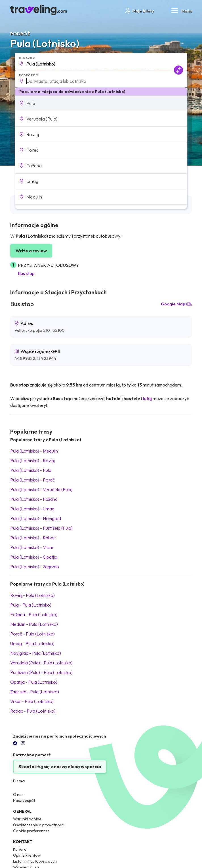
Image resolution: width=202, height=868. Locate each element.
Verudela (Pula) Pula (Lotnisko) (41, 663)
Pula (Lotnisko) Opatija (34, 557)
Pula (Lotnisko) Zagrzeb (35, 567)
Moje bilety (139, 11)
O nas (18, 795)
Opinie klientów (27, 855)
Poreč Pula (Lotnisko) (32, 634)
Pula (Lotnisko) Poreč (32, 480)
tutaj (147, 398)
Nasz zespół (24, 801)
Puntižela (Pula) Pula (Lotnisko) (41, 672)
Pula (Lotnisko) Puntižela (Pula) (41, 528)
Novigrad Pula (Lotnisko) (36, 653)
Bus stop (26, 273)
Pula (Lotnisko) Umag (32, 509)
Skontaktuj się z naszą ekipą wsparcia (60, 766)
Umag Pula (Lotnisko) (32, 643)
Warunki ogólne (27, 819)
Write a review (31, 251)
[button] (101, 103)
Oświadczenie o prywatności (39, 825)
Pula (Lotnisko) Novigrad (36, 518)
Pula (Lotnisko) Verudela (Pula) (41, 489)
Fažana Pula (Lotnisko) (34, 614)
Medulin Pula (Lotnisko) (34, 624)
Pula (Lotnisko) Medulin (34, 451)
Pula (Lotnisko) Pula (31, 470)
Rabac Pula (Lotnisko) (33, 711)
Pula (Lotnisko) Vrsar (32, 547)
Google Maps (176, 304)
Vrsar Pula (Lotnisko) (32, 701)
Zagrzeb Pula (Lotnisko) (35, 692)
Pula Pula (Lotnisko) (31, 605)
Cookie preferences (31, 831)
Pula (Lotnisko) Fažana (34, 499)
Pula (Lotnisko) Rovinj (32, 461)
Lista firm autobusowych (35, 861)
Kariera (20, 849)
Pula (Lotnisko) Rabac (33, 538)
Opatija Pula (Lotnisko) (34, 682)
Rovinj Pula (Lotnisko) (32, 595)
